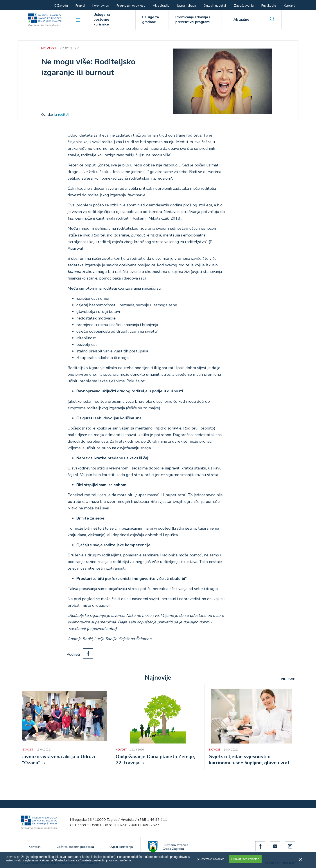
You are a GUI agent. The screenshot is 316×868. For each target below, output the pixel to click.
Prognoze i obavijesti (131, 6)
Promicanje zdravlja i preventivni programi (193, 20)
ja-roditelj (62, 115)
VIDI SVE (288, 679)
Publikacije (269, 6)
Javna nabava (187, 6)
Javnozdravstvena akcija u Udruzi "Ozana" (59, 760)
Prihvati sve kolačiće (245, 859)
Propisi (80, 6)
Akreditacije (161, 6)
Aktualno (241, 20)
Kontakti (289, 6)
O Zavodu (61, 6)
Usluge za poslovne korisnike (102, 20)
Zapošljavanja (244, 6)
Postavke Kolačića (212, 859)
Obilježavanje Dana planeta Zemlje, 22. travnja (155, 760)
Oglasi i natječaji (215, 6)
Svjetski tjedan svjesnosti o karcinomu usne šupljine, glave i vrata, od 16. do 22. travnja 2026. (251, 760)
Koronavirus (101, 6)
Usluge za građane (151, 20)
